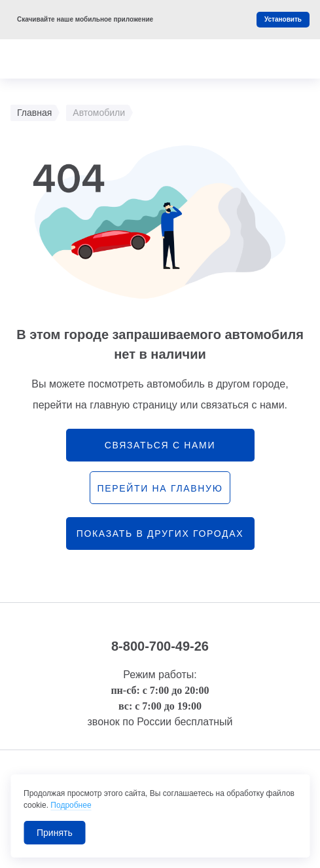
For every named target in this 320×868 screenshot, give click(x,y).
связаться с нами (160, 445)
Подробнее (71, 805)
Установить (283, 19)
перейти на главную (160, 488)
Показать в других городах (160, 533)
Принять (55, 833)
